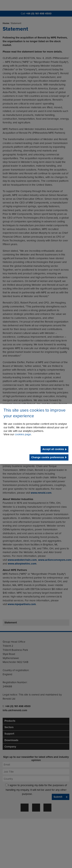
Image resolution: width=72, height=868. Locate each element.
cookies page (23, 435)
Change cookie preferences (48, 457)
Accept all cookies (53, 449)
